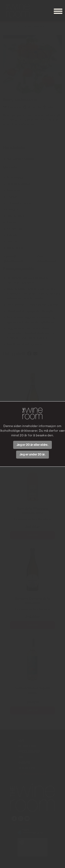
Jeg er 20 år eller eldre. (32, 445)
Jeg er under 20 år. (32, 454)
